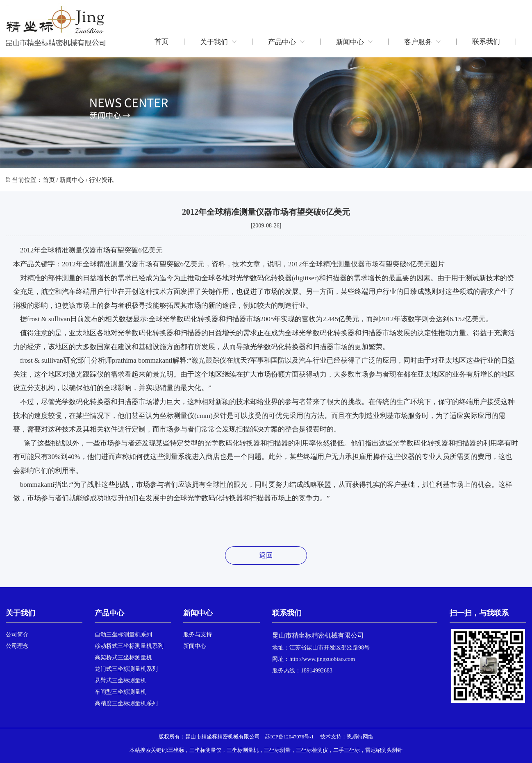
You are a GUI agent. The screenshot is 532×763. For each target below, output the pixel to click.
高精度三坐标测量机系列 (126, 703)
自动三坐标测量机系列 (123, 635)
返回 (266, 555)
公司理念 (17, 646)
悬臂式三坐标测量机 (120, 680)
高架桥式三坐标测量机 (123, 657)
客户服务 (422, 42)
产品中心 (286, 42)
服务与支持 (198, 635)
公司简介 (17, 635)
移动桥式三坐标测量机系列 (129, 646)
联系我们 (486, 42)
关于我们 (218, 42)
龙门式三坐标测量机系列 (126, 669)
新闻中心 (354, 42)
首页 (161, 42)
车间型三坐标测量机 (120, 692)
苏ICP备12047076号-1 (289, 737)
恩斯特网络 (360, 737)
